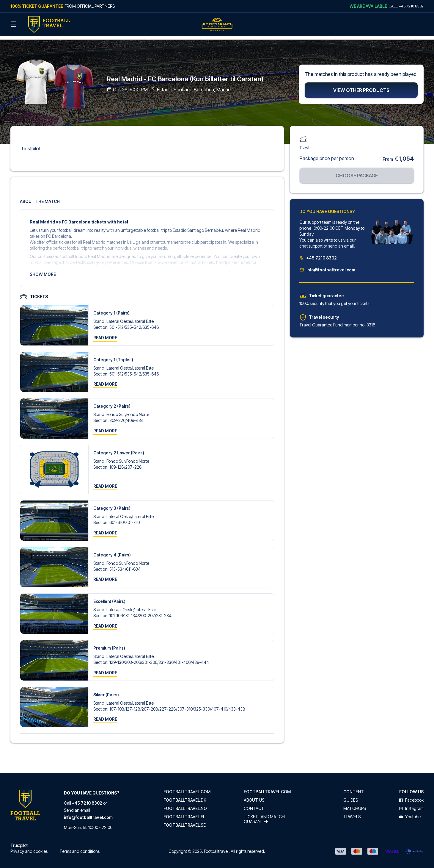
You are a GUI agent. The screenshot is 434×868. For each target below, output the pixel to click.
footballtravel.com (187, 788)
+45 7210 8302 (318, 254)
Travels (352, 813)
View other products (361, 86)
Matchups (355, 805)
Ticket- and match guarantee (264, 816)
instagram (411, 805)
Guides (351, 797)
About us (254, 797)
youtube (410, 813)
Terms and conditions (80, 848)
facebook (411, 797)
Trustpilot (31, 145)
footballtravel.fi (184, 813)
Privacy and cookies (29, 848)
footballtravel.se (185, 822)
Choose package (357, 172)
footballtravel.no (185, 805)
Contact (254, 805)
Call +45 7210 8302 (406, 6)
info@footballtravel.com (327, 266)
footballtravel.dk (185, 797)
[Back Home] (49, 24)
